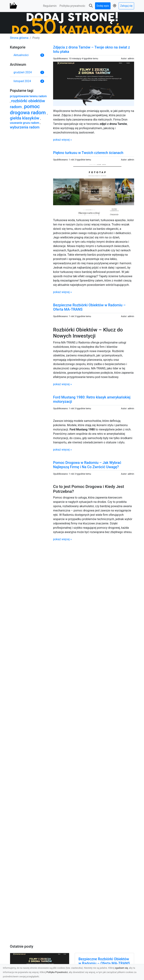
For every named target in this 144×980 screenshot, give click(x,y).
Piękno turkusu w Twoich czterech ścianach (88, 153)
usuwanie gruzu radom (25, 123)
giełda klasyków (25, 118)
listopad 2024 (22, 81)
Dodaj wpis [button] (103, 6)
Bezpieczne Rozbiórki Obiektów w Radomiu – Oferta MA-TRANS (104, 961)
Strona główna (19, 38)
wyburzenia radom (25, 127)
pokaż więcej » (62, 140)
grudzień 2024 (23, 72)
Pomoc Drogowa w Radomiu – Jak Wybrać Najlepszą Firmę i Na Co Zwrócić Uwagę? (87, 465)
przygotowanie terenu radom (28, 96)
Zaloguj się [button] (126, 6)
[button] (91, 6)
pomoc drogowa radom (28, 109)
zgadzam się (121, 968)
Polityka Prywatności (57, 972)
